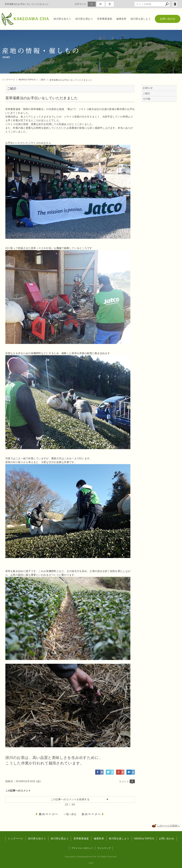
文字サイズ (80, 4)
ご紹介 (147, 93)
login (175, 4)
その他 (148, 99)
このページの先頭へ (168, 826)
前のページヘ (49, 814)
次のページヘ (91, 814)
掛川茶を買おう (84, 19)
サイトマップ (104, 848)
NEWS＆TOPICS (144, 838)
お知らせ (148, 88)
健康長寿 (121, 19)
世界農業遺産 (105, 19)
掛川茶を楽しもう (141, 19)
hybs (91, 863)
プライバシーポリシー (82, 848)
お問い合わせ (168, 19)
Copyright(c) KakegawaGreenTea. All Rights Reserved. (91, 857)
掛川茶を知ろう (62, 19)
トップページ (16, 838)
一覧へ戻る (70, 814)
